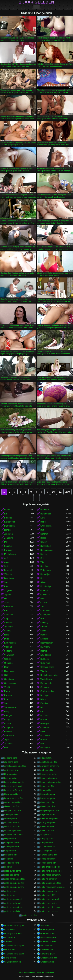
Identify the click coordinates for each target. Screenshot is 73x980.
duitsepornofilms (12, 823)
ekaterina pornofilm (13, 831)
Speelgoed (45, 566)
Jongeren (8, 534)
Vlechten (8, 687)
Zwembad (9, 744)
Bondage (44, 695)
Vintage (8, 631)
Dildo (7, 639)
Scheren (44, 534)
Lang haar (9, 728)
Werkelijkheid (46, 679)
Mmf (42, 619)
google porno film (48, 863)
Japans (8, 594)
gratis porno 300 (48, 895)
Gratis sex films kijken (14, 926)
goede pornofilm (11, 863)
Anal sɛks (45, 926)
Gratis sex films (47, 962)
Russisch (45, 659)
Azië (6, 558)
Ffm (6, 699)
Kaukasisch (46, 655)
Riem (7, 667)
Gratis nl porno (47, 930)
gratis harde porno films (15, 879)
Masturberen (10, 554)
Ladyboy (44, 623)
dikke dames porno (49, 818)
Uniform (44, 715)
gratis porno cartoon (13, 907)
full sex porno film (48, 851)
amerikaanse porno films (15, 766)
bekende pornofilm (49, 774)
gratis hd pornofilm (49, 879)
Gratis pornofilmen (13, 962)
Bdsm (43, 699)
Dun (6, 598)
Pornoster (9, 607)
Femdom (8, 732)
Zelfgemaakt (46, 570)
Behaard (8, 570)
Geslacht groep (47, 667)
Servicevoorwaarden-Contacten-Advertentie (36, 972)
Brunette (8, 518)
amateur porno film (49, 762)
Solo (6, 582)
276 (68, 492)
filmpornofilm (10, 839)
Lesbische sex (47, 950)
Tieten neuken (11, 707)
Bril (42, 707)
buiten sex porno (48, 798)
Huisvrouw (45, 647)
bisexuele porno (48, 794)
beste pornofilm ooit (13, 790)
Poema (44, 719)
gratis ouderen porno (50, 891)
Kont (42, 518)
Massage (45, 724)
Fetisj (7, 711)
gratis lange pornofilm (14, 887)
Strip (6, 619)
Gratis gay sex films (13, 934)
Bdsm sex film (47, 946)
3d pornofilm (46, 758)
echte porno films (12, 827)
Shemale (8, 623)
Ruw (6, 748)
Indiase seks (10, 930)
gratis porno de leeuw (50, 907)
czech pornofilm (11, 814)
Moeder (44, 635)
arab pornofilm (47, 770)
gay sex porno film (49, 855)
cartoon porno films (13, 802)
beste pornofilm (47, 786)
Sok (6, 703)
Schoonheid (46, 546)
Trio (42, 562)
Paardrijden (9, 526)
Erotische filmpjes (48, 938)
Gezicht (8, 659)
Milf (6, 542)
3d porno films (11, 758)
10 (53, 492)
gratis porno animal (13, 899)
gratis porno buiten (49, 903)
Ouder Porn (9, 938)
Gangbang (9, 679)
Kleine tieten (10, 522)
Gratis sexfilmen (48, 934)
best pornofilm (11, 778)
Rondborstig (46, 514)
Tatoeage (8, 627)
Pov (6, 586)
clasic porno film (48, 802)
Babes (43, 538)
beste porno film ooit (13, 786)
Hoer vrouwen (47, 643)
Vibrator (44, 671)
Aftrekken (9, 615)
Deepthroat (9, 578)
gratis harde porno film (50, 875)
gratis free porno (12, 875)
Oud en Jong (10, 683)
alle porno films (11, 762)
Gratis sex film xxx (49, 958)
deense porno (10, 818)
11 (60, 492)
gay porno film (11, 855)
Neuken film (10, 950)
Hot (42, 578)
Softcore (8, 651)
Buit (42, 530)
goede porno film (48, 859)
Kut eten (8, 695)
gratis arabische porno (50, 867)
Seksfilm (8, 942)
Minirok (44, 740)
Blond (43, 522)
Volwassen (9, 655)
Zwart (7, 603)
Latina (43, 631)
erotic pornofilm (47, 831)
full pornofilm (10, 851)
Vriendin (8, 574)
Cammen (45, 687)
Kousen (44, 554)
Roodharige (46, 586)
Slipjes (43, 582)
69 (41, 711)
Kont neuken (10, 643)
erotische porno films (14, 835)
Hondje (7, 530)
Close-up (8, 647)
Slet (6, 566)
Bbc (6, 611)
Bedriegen (45, 748)
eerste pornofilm (48, 827)
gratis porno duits (12, 911)
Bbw (42, 744)
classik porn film (48, 806)
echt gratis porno (48, 823)
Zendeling (9, 538)
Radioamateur (47, 550)
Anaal (7, 562)
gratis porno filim (30, 915)
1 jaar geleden (36, 2)
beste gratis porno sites (51, 782)
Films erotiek (10, 958)
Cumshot (44, 603)
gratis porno (10, 895)
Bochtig (44, 651)
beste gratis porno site (14, 782)
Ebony (7, 691)
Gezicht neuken (47, 691)
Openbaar (45, 728)
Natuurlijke (45, 574)
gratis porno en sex (49, 911)
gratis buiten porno (13, 871)
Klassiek (44, 703)
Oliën (7, 675)
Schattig (8, 546)
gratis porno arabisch (50, 899)
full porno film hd (48, 847)
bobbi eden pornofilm (14, 798)
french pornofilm (11, 847)
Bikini (43, 732)
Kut (6, 514)
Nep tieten (45, 736)
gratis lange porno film (14, 883)
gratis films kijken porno (51, 871)
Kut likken (9, 550)
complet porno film (13, 810)
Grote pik (45, 590)
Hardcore (45, 510)
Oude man (45, 663)
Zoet (42, 607)
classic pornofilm (12, 806)
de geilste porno (48, 814)
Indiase (8, 724)
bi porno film (46, 790)
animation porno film (50, 766)
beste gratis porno (48, 778)
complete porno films (50, 810)
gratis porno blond (12, 903)
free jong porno (47, 839)
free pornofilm (47, 843)
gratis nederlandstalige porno (53, 887)
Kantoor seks (46, 683)
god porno (9, 859)
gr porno (8, 867)
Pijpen (7, 510)
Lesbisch (44, 639)
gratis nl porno (11, 891)
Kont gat (8, 715)
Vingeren (8, 590)
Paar (42, 598)
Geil (42, 558)
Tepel (7, 740)
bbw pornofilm (11, 774)
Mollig (7, 719)
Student (44, 627)
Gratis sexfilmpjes (48, 942)
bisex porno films (12, 794)
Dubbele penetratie (49, 675)
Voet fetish (9, 736)
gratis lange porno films (51, 883)
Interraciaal (45, 611)
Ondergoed (45, 615)
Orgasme (8, 663)
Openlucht (45, 594)
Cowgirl (44, 542)
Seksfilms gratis (47, 954)
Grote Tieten (46, 526)
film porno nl (46, 835)
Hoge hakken (10, 671)
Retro (7, 635)
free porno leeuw (12, 843)
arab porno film (11, 770)
